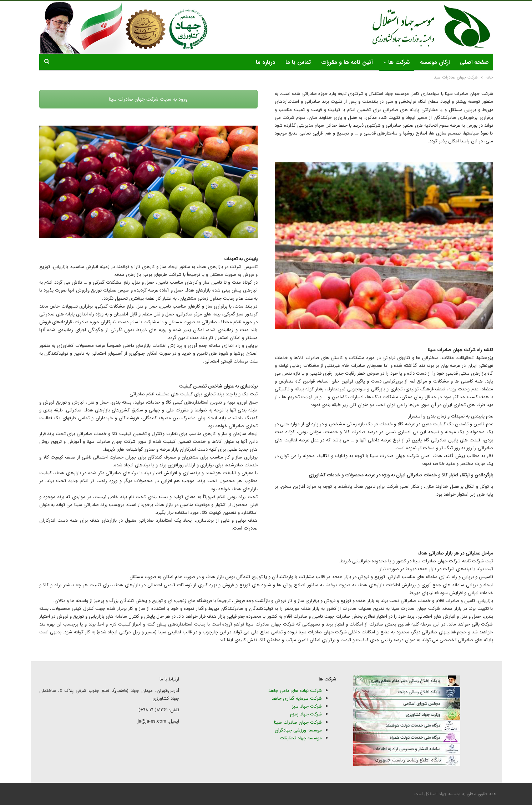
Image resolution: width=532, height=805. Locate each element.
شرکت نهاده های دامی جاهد (295, 691)
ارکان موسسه (435, 62)
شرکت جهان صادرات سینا (298, 722)
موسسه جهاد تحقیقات (301, 738)
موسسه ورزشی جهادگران (298, 730)
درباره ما (265, 62)
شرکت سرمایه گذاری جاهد (297, 698)
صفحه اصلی (474, 62)
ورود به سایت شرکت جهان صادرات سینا (148, 99)
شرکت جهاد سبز (307, 706)
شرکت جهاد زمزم (306, 714)
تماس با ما (298, 62)
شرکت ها (399, 62)
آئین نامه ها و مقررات (347, 62)
